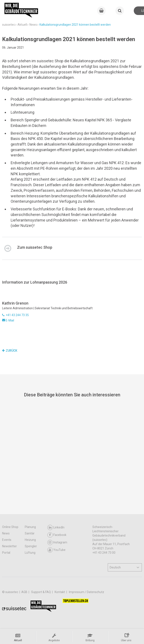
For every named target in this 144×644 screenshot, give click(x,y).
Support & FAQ (41, 592)
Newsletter (9, 546)
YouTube (56, 550)
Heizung (30, 540)
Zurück (10, 351)
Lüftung (30, 553)
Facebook (57, 535)
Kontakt (60, 592)
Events (7, 540)
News (6, 533)
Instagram (57, 542)
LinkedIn (56, 527)
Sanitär (30, 533)
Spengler (31, 546)
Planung (30, 527)
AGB (25, 592)
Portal (6, 553)
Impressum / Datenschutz (87, 592)
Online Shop (10, 527)
